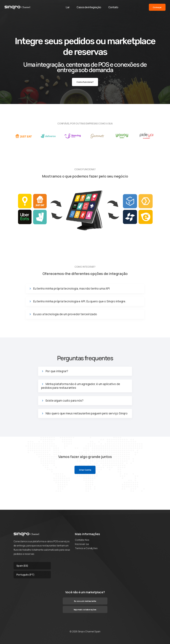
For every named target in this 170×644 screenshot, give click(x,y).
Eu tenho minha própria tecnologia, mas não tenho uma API (71, 289)
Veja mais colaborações (85, 610)
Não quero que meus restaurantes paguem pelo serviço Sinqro (87, 413)
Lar (68, 7)
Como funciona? (85, 82)
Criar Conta (85, 470)
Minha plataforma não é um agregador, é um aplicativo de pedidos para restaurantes (81, 386)
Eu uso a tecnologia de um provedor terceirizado (65, 314)
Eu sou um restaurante (85, 601)
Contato (113, 7)
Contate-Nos (82, 540)
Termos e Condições (86, 548)
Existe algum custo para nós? (65, 401)
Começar (157, 7)
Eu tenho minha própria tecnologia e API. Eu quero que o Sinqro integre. (80, 301)
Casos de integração (89, 7)
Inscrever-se (82, 544)
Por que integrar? (57, 371)
